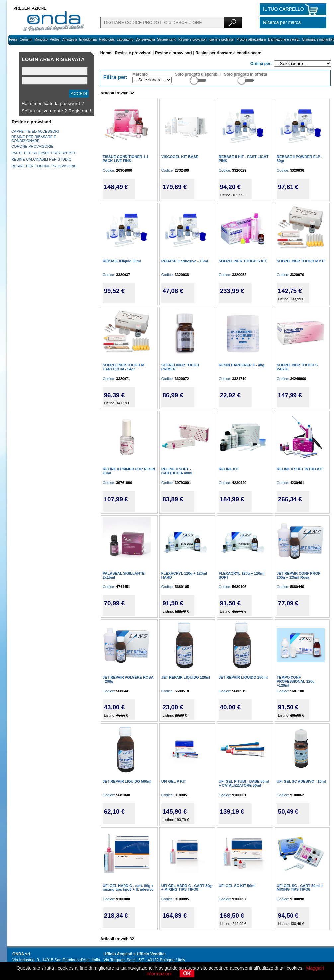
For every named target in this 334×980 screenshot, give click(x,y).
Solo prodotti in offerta (246, 74)
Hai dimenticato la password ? (53, 104)
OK (187, 974)
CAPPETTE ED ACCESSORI (35, 131)
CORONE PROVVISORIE (32, 146)
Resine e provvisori (192, 40)
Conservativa (145, 40)
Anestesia (70, 40)
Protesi (55, 40)
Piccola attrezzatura (251, 40)
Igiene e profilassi (221, 40)
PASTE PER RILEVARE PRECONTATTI (44, 153)
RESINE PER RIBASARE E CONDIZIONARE (34, 139)
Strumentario (167, 40)
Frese (13, 40)
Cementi (26, 40)
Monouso (41, 40)
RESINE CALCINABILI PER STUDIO (42, 159)
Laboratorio (125, 40)
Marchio (140, 74)
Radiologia (107, 40)
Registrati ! (80, 111)
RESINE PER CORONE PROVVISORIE (44, 166)
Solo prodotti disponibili (198, 74)
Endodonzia (88, 40)
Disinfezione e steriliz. (284, 40)
